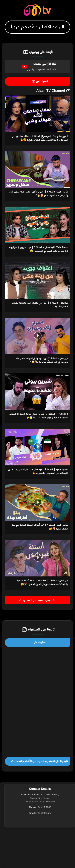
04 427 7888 (44, 807)
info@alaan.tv (44, 813)
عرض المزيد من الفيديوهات (37, 600)
